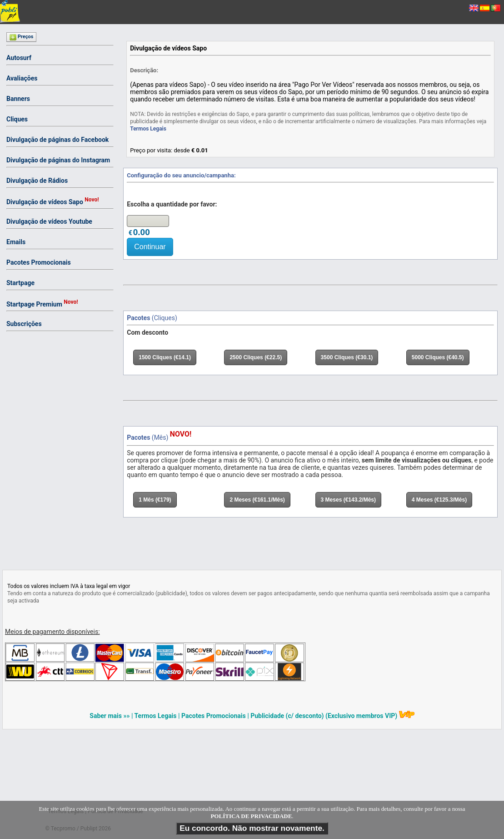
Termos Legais (148, 129)
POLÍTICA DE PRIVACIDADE (251, 816)
